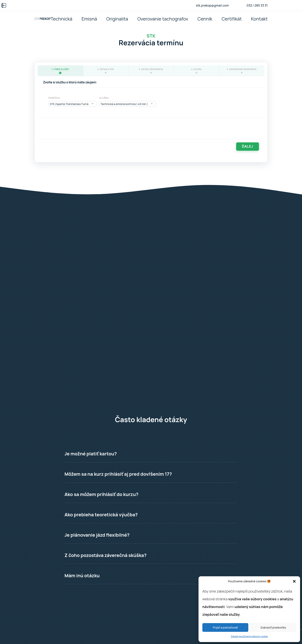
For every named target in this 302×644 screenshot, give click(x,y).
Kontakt (259, 19)
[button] (294, 581)
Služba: (104, 98)
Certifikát (232, 19)
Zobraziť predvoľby (273, 627)
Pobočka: (55, 98)
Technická (61, 19)
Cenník (205, 19)
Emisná (89, 19)
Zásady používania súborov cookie (249, 636)
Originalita (117, 19)
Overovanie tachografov (163, 19)
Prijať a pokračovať (225, 627)
